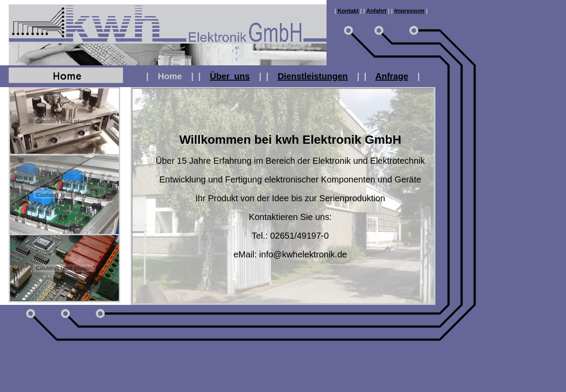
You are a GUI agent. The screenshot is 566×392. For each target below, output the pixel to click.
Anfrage (392, 76)
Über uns (230, 76)
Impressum (409, 11)
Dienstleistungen (313, 76)
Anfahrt (376, 11)
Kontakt (348, 11)
